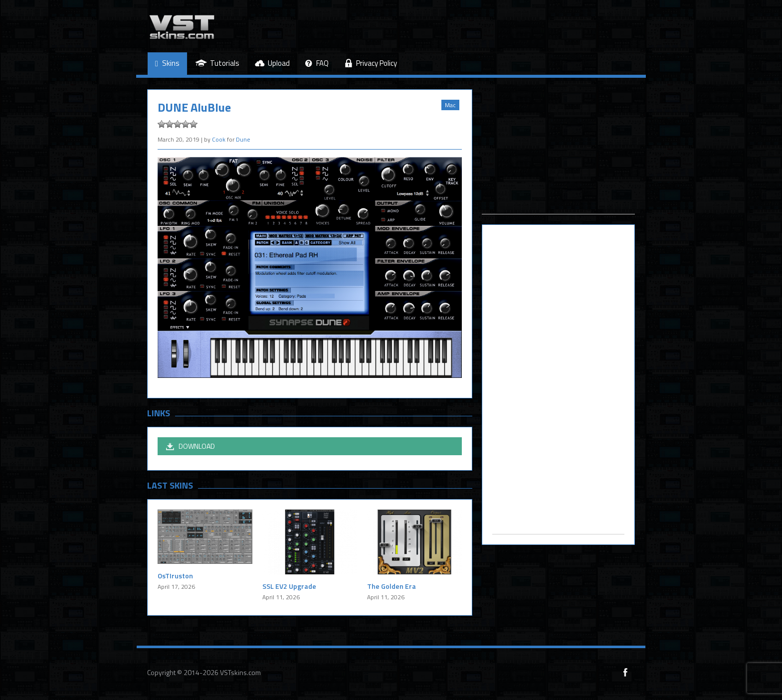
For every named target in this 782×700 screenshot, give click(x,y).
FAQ (317, 64)
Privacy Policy (371, 63)
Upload (272, 63)
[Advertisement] (558, 152)
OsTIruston (175, 576)
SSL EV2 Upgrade (289, 586)
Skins (167, 64)
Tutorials (217, 63)
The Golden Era (391, 586)
